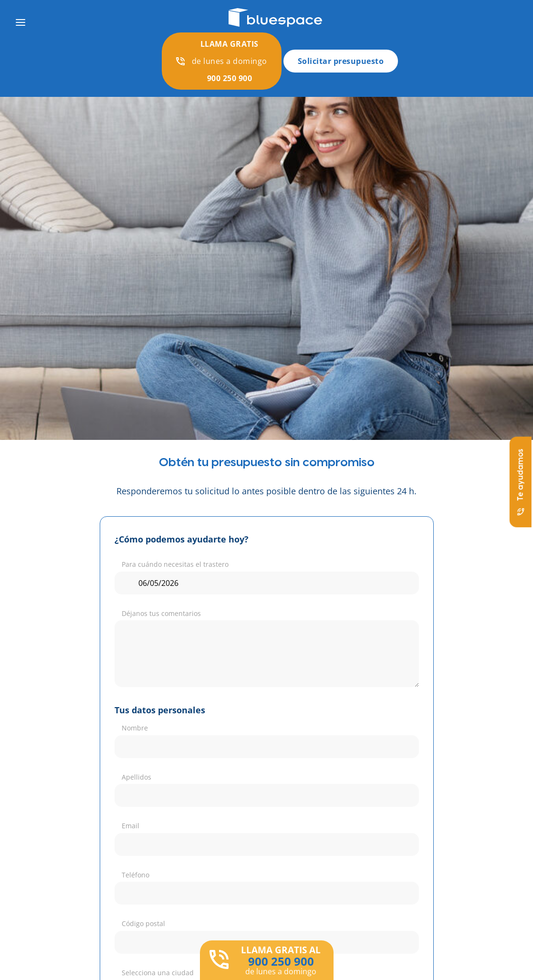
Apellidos (136, 777)
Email (131, 826)
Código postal (143, 923)
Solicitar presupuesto (341, 61)
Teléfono (136, 875)
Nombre (135, 728)
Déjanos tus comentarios (161, 613)
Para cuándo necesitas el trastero (175, 564)
